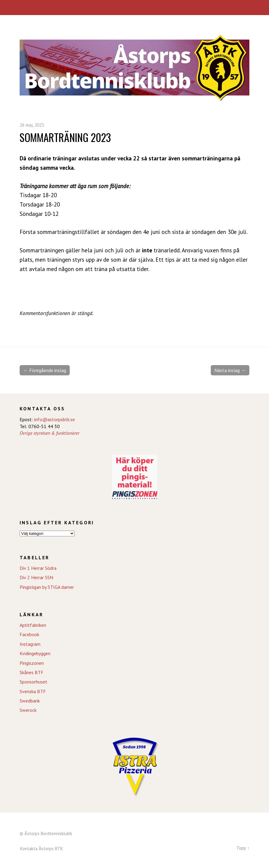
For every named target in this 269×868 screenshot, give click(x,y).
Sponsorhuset (34, 682)
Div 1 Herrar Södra (38, 568)
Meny (134, 8)
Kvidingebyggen (35, 653)
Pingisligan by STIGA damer (47, 587)
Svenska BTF (33, 691)
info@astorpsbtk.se (54, 419)
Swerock (28, 710)
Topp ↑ (243, 848)
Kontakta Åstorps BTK (42, 849)
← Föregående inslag (45, 370)
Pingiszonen (32, 663)
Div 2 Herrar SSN (36, 577)
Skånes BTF (32, 672)
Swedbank (30, 701)
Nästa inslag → (230, 370)
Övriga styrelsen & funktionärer (50, 433)
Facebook (29, 634)
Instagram (30, 644)
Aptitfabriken (33, 625)
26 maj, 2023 (32, 125)
